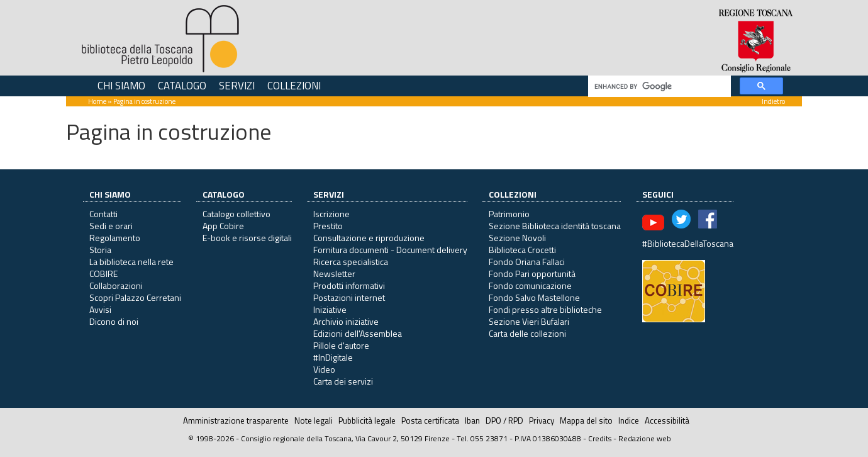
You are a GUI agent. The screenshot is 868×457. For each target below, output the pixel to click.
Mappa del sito (586, 420)
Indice (629, 420)
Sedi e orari (111, 226)
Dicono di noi (114, 321)
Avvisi (100, 309)
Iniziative (330, 309)
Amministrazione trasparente (236, 420)
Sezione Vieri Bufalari (529, 321)
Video (324, 369)
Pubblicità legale (367, 420)
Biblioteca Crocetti (522, 250)
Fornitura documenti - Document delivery (390, 250)
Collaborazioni (116, 285)
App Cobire (223, 226)
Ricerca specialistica (351, 262)
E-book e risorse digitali (247, 238)
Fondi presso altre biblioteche (545, 309)
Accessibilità (667, 420)
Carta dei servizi (343, 381)
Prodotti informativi (349, 285)
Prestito (328, 226)
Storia (100, 250)
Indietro (773, 101)
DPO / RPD (504, 420)
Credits (600, 438)
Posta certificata (430, 420)
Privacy (542, 420)
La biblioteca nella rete (131, 262)
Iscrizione (331, 214)
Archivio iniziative (346, 321)
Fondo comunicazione (530, 285)
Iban (472, 420)
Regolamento (115, 238)
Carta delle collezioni (527, 333)
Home (97, 101)
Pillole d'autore (341, 345)
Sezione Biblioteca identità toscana (555, 226)
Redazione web (645, 438)
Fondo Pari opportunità (532, 274)
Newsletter (334, 274)
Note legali (314, 420)
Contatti (103, 214)
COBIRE (103, 274)
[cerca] (658, 87)
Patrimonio (509, 214)
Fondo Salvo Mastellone (534, 297)
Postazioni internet (349, 297)
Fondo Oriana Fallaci (527, 262)
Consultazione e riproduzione (369, 238)
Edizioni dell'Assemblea (358, 333)
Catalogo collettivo (236, 214)
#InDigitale (333, 357)
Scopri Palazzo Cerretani (135, 297)
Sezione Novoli (517, 238)
